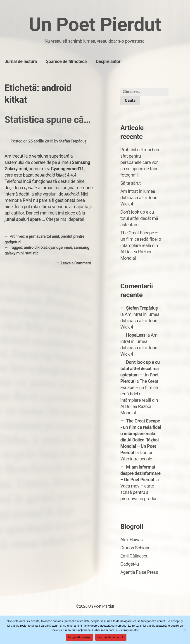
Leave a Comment (77, 263)
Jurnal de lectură (21, 61)
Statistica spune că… (47, 120)
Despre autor (108, 61)
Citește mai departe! (65, 219)
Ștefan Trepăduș (73, 141)
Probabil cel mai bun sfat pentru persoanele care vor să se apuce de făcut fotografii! (140, 162)
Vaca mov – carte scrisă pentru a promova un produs (139, 492)
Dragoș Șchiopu (135, 548)
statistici (32, 253)
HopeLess (136, 335)
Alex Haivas (132, 540)
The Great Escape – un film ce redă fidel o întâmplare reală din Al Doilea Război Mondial (141, 245)
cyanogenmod (60, 247)
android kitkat (35, 247)
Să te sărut (131, 183)
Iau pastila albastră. (111, 637)
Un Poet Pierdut (95, 24)
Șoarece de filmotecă (66, 61)
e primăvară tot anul (43, 236)
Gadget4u (130, 564)
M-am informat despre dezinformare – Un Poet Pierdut (140, 473)
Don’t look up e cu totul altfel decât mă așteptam (139, 218)
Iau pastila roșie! (79, 637)
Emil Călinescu (134, 556)
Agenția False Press (139, 572)
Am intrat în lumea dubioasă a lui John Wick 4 (139, 198)
